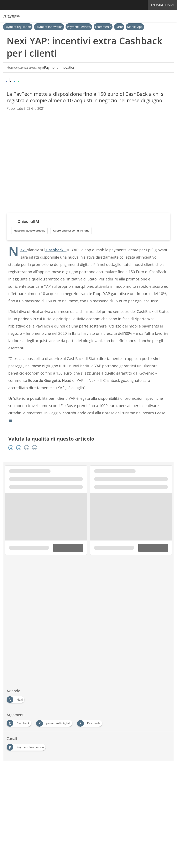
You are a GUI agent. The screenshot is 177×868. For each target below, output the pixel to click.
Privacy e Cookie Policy (79, 788)
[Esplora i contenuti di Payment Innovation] (27, 753)
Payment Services (79, 27)
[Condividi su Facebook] (8, 80)
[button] (12, 16)
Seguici (65, 777)
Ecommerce (103, 27)
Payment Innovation (49, 27)
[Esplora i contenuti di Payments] (90, 730)
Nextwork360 (21, 811)
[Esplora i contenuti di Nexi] (16, 706)
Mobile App (135, 27)
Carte (119, 27)
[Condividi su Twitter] (16, 80)
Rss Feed (53, 788)
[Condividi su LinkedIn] (24, 80)
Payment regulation (18, 27)
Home (11, 68)
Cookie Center (21, 792)
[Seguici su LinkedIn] (83, 777)
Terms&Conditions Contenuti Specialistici (126, 788)
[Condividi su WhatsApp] (31, 80)
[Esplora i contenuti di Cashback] (20, 730)
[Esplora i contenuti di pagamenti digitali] (55, 730)
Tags (40, 788)
